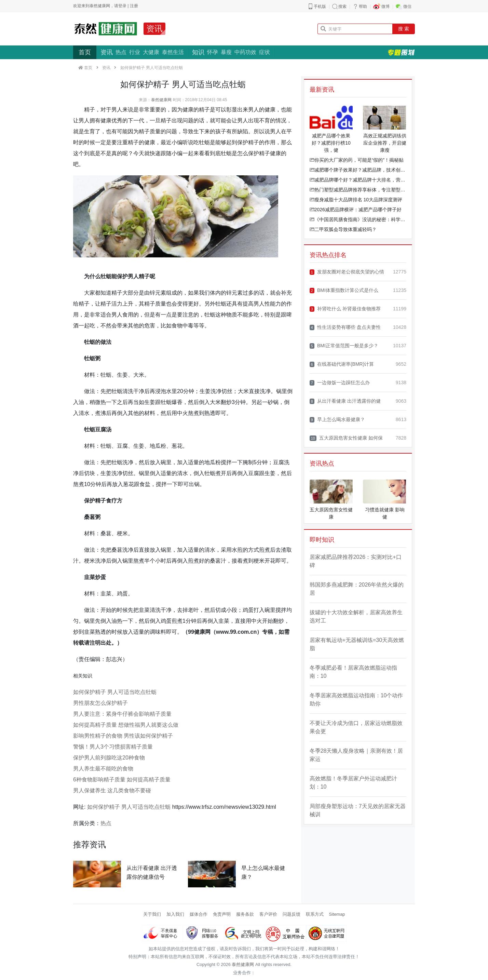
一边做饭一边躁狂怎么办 (340, 383)
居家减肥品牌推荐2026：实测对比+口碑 (356, 561)
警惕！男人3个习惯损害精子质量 (113, 747)
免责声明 (222, 914)
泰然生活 (173, 52)
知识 (198, 52)
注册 (134, 6)
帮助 (363, 6)
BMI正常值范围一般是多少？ (344, 346)
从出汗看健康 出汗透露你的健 (345, 401)
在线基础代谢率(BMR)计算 (342, 364)
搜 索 (404, 29)
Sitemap (337, 914)
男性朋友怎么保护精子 (100, 703)
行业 (135, 52)
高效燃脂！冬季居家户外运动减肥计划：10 (353, 783)
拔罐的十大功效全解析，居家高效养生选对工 (356, 616)
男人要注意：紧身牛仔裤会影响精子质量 (122, 714)
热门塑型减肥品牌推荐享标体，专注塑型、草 (358, 190)
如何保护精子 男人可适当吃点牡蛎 (115, 692)
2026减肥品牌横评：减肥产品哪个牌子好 (356, 210)
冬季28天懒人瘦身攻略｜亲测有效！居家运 (356, 755)
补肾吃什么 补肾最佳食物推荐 (345, 309)
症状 (265, 52)
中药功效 (245, 52)
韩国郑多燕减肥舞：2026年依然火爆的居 (357, 589)
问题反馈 (292, 914)
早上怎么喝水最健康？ (337, 420)
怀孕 (213, 52)
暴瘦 (226, 52)
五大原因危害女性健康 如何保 (346, 438)
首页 (85, 52)
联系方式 (315, 914)
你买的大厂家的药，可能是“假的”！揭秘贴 (357, 160)
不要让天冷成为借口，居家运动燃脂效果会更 (356, 727)
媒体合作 (199, 914)
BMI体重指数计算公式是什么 (344, 290)
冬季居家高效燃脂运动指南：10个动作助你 (356, 700)
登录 (122, 6)
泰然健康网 (161, 100)
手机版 (320, 6)
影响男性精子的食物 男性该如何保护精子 (123, 736)
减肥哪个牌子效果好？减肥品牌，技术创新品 (358, 170)
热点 (121, 52)
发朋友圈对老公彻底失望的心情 (347, 272)
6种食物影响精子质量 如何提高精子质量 (122, 780)
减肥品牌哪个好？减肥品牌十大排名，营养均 (358, 180)
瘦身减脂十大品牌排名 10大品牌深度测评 (356, 200)
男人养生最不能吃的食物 (103, 769)
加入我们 (175, 914)
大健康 (151, 52)
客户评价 (268, 914)
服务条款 (245, 914)
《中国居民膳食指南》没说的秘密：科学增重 (358, 219)
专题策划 (401, 52)
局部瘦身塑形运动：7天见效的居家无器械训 (358, 810)
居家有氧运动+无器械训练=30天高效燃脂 (357, 644)
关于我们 (152, 914)
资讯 (154, 29)
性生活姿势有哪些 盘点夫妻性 (345, 327)
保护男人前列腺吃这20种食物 (109, 758)
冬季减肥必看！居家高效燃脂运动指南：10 (353, 672)
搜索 (342, 6)
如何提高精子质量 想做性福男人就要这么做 (126, 725)
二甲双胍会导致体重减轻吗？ (343, 229)
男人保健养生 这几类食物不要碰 (112, 790)
